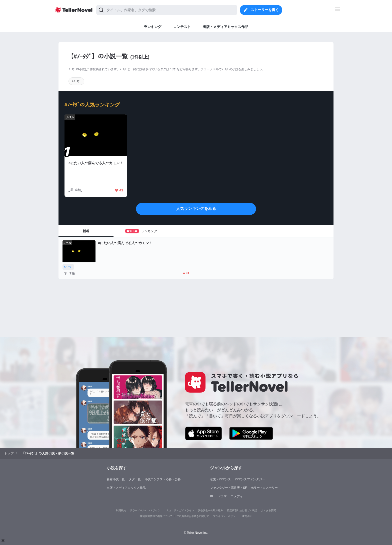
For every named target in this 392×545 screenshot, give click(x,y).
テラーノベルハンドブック (145, 510)
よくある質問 (268, 510)
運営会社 (247, 516)
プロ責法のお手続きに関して (193, 516)
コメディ (237, 496)
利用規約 (121, 510)
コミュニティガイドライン (179, 510)
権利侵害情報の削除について (156, 516)
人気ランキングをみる (196, 209)
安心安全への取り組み (210, 510)
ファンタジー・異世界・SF (228, 488)
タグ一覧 (135, 479)
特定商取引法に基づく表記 (242, 510)
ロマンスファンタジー (250, 479)
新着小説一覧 (116, 479)
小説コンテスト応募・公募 (163, 479)
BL (212, 496)
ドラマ (222, 496)
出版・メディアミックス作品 (126, 488)
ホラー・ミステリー (264, 488)
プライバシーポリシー (225, 516)
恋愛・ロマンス (220, 479)
